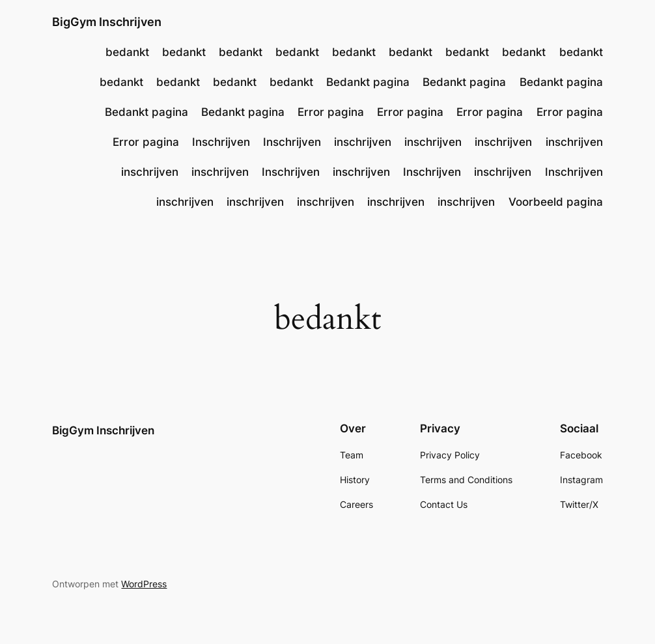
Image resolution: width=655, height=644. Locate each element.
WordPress (144, 584)
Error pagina (331, 112)
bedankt (127, 52)
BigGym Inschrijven (107, 22)
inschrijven (363, 142)
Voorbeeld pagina (556, 202)
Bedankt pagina (368, 82)
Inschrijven (221, 142)
